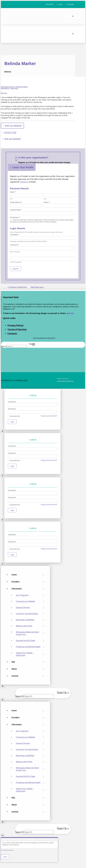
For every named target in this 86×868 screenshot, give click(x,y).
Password (14, 245)
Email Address (16, 202)
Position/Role (16, 210)
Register (16, 269)
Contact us (24, 182)
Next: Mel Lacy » (37, 287)
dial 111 (70, 313)
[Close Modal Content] (3, 432)
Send (5, 858)
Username (15, 235)
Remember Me (14, 417)
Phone (47, 202)
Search (4, 347)
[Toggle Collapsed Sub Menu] (28, 590)
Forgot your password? (49, 416)
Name (13, 192)
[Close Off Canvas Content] (3, 687)
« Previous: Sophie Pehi (17, 287)
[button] (59, 4)
